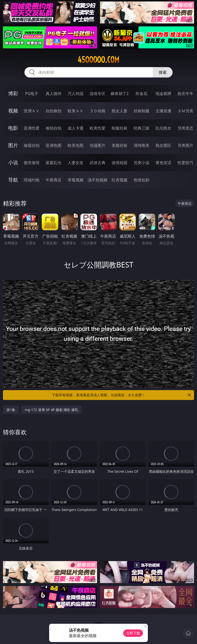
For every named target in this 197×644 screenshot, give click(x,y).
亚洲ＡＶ (32, 111)
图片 (13, 145)
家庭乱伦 (54, 163)
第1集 (11, 410)
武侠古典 (98, 163)
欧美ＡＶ (76, 111)
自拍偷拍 (54, 111)
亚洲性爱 (32, 128)
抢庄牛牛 (185, 94)
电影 (13, 128)
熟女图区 (163, 145)
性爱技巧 (185, 163)
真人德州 (54, 94)
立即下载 (133, 633)
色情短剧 (141, 180)
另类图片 (185, 145)
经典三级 (141, 128)
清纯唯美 (141, 145)
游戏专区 (98, 94)
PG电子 (32, 94)
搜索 (163, 72)
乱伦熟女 (163, 128)
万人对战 (76, 94)
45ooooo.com (98, 60)
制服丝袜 (119, 128)
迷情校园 (119, 163)
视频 (13, 111)
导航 (13, 180)
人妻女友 (76, 163)
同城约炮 (32, 180)
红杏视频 (119, 180)
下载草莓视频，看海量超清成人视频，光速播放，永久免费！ (122, 395)
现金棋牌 (163, 94)
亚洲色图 (54, 145)
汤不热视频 (98, 180)
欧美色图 (76, 145)
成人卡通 (76, 128)
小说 (13, 162)
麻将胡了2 (120, 94)
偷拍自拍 (54, 128)
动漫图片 (98, 145)
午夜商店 (54, 180)
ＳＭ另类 (185, 111)
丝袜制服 (141, 111)
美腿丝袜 (119, 145)
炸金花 (141, 94)
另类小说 (141, 163)
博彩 (13, 93)
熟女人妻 (119, 111)
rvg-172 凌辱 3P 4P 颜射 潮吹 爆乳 (51, 410)
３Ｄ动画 (98, 111)
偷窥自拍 (32, 145)
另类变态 (185, 128)
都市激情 (32, 163)
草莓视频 (76, 180)
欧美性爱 (98, 128)
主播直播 (163, 111)
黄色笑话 (163, 163)
